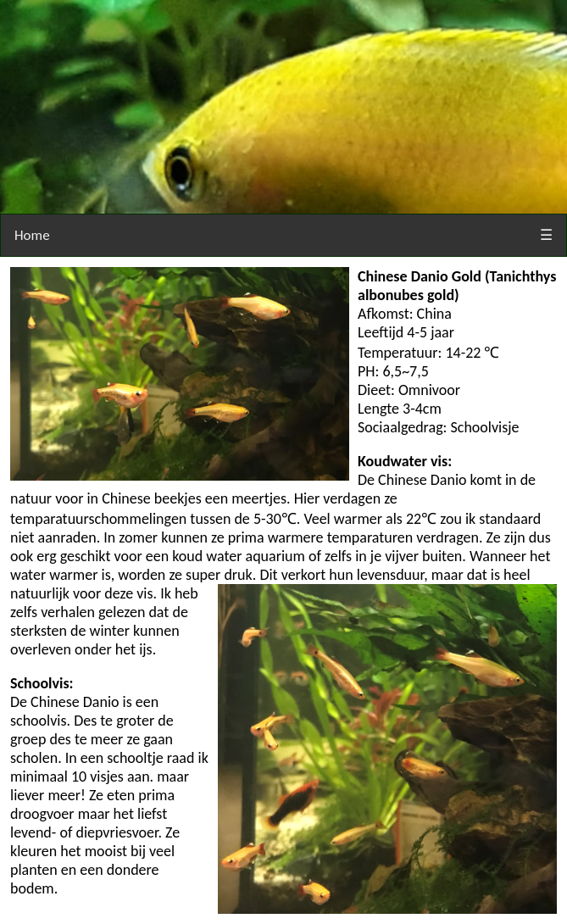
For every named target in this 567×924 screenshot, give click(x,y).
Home (32, 235)
